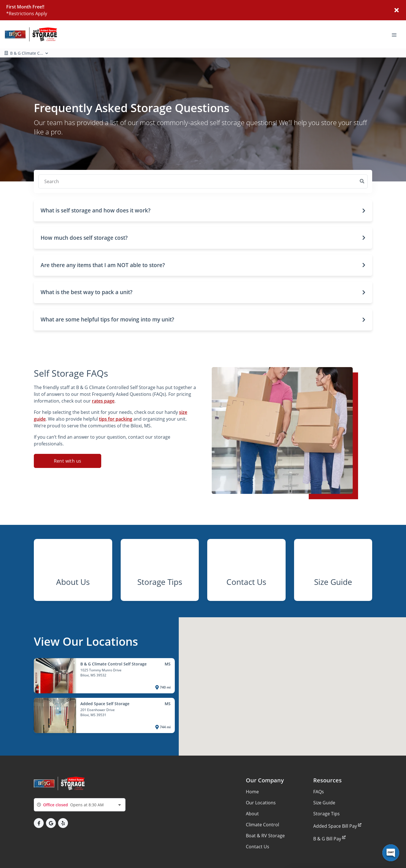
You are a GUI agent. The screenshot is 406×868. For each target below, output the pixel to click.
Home (252, 805)
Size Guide (324, 816)
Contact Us (258, 860)
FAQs (319, 805)
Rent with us (68, 461)
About (252, 827)
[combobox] (80, 818)
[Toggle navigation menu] (396, 34)
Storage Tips (326, 827)
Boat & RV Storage (265, 849)
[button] (203, 211)
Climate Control (262, 838)
